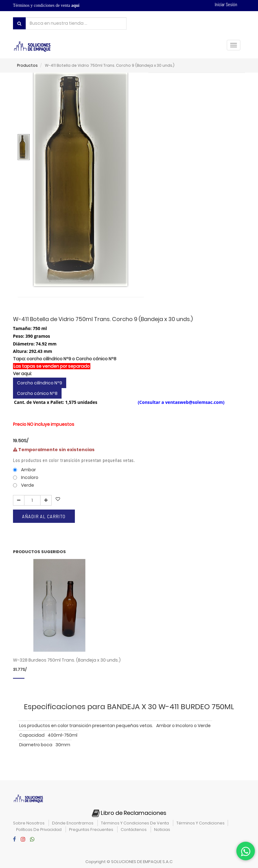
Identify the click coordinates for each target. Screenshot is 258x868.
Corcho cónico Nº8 (37, 405)
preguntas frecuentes (91, 830)
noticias (162, 830)
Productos (27, 65)
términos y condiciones (200, 823)
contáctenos (134, 830)
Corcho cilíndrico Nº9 (40, 395)
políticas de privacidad (39, 830)
